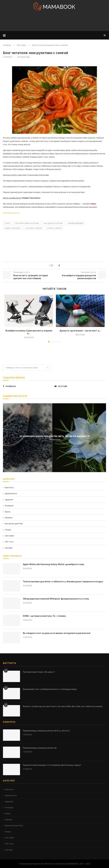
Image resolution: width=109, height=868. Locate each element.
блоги (8, 223)
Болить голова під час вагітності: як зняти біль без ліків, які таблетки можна (63, 706)
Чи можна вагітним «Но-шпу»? (39, 672)
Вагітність (9, 487)
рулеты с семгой (54, 228)
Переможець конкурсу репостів (40, 748)
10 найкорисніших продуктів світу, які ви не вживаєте (55, 436)
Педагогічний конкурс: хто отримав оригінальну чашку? (52, 765)
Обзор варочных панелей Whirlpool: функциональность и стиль (56, 599)
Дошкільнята (11, 493)
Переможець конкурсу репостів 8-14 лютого (46, 731)
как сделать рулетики (53, 223)
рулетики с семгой (34, 228)
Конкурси (9, 506)
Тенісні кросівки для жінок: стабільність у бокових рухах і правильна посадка (63, 582)
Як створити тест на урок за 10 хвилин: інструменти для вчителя (57, 633)
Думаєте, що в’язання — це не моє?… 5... (80, 331)
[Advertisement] (54, 22)
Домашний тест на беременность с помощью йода (50, 689)
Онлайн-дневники (75, 223)
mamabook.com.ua (11, 213)
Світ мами (21, 45)
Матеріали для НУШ (14, 524)
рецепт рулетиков (13, 228)
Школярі (9, 548)
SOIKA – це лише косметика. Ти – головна (44, 616)
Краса (8, 512)
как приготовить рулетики (27, 223)
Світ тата (9, 542)
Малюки (9, 518)
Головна (7, 45)
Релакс (8, 530)
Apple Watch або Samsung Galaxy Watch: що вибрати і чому (54, 564)
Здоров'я (9, 500)
